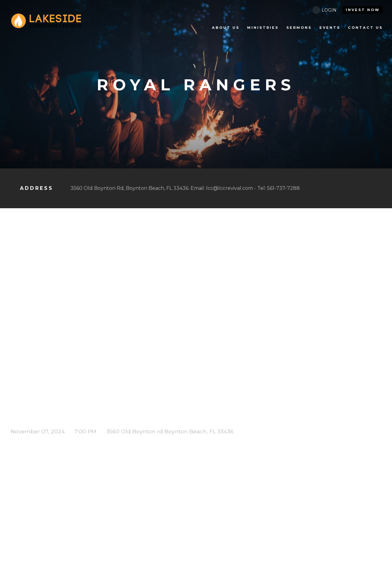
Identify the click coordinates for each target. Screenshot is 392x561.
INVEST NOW (363, 10)
